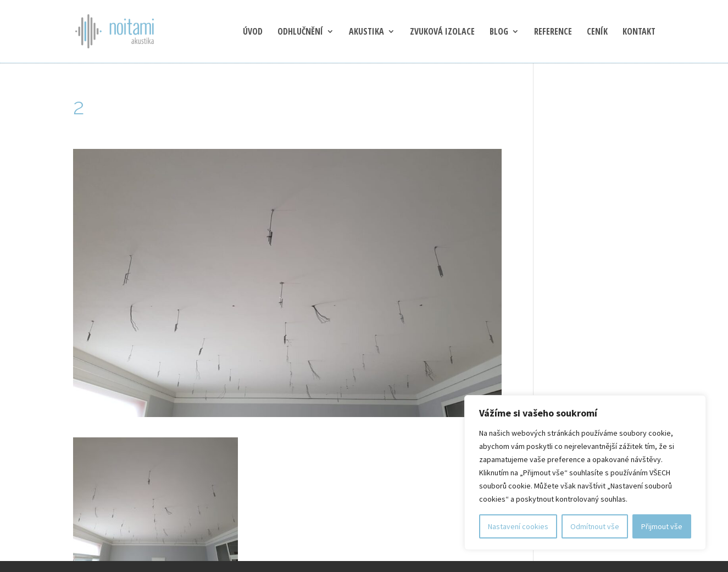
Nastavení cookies (518, 526)
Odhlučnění (300, 32)
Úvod (253, 32)
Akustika (366, 32)
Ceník (597, 32)
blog (499, 32)
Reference (553, 32)
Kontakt (639, 32)
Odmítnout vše (595, 526)
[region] (585, 473)
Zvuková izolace (442, 32)
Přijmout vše (662, 526)
